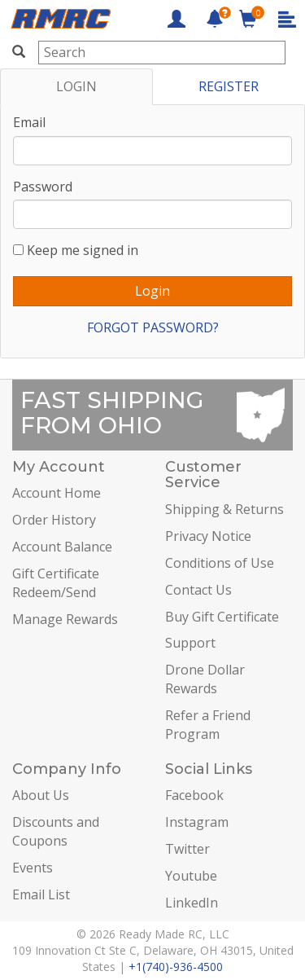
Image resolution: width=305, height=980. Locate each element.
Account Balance (62, 547)
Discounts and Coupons (56, 831)
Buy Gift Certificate (222, 617)
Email (29, 122)
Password (43, 187)
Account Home (57, 493)
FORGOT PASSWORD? (153, 327)
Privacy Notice (208, 536)
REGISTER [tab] (229, 86)
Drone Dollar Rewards (205, 679)
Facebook (194, 795)
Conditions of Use (220, 563)
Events (33, 868)
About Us (41, 795)
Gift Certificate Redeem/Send (56, 583)
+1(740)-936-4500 (176, 967)
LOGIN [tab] (76, 86)
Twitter (187, 849)
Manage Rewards (65, 619)
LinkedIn (192, 903)
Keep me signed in (83, 250)
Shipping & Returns (224, 509)
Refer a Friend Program (208, 725)
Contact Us (198, 590)
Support (190, 643)
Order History (54, 520)
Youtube (191, 876)
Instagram (197, 822)
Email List (41, 894)
